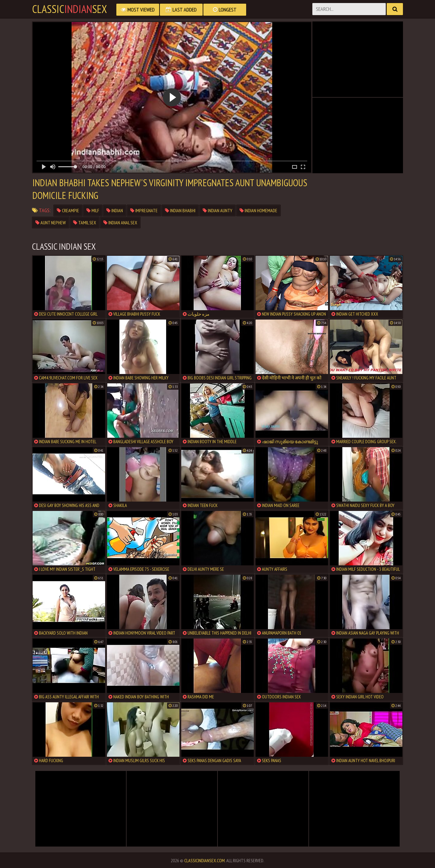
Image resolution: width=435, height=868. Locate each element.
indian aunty (217, 210)
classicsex (69, 9)
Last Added (181, 10)
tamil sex (85, 223)
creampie (68, 210)
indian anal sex (120, 223)
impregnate (144, 210)
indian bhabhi (180, 210)
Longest (225, 10)
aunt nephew (51, 223)
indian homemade (258, 210)
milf (93, 210)
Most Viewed (138, 10)
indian (115, 210)
